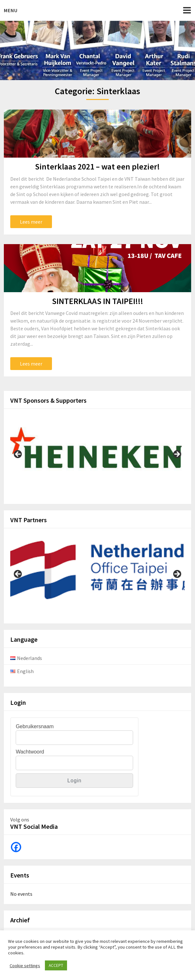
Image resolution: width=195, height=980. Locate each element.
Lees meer (31, 222)
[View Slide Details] (97, 453)
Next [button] (177, 455)
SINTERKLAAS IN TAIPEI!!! (97, 301)
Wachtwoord (30, 752)
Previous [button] (18, 455)
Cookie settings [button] (25, 966)
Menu (11, 10)
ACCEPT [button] (56, 965)
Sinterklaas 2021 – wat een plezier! (97, 166)
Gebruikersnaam (35, 726)
